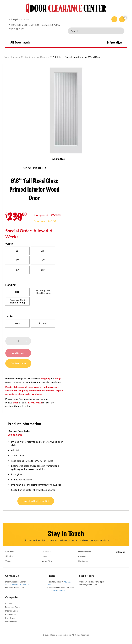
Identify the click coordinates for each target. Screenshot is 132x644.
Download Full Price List (36, 501)
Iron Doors (10, 618)
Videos (8, 561)
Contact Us (83, 561)
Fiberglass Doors (13, 607)
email (16, 402)
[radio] (17, 251)
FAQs (58, 378)
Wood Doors (11, 622)
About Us (9, 552)
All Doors (9, 603)
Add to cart (18, 353)
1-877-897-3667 (57, 590)
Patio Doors (10, 614)
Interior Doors (12, 611)
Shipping (45, 378)
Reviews (82, 556)
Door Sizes (47, 552)
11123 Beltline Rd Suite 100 (18, 585)
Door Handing (85, 552)
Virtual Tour (47, 561)
